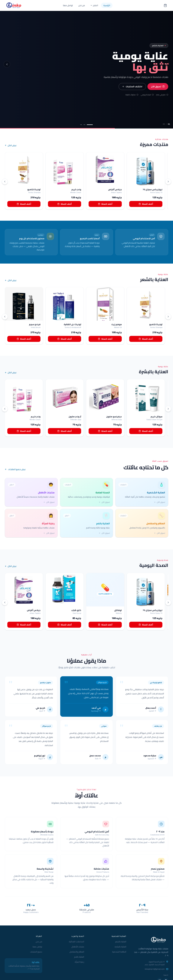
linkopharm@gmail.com (155, 969)
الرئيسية (107, 5)
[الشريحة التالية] (166, 64)
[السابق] (5, 182)
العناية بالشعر (121, 942)
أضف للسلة (24, 204)
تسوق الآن (158, 87)
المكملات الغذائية (76, 942)
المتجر (94, 5)
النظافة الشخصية (119, 952)
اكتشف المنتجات (132, 87)
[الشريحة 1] (90, 125)
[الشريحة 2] (84, 125)
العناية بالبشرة (120, 947)
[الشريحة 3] (81, 125)
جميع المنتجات (36, 952)
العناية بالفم (79, 957)
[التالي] (168, 182)
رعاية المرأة (79, 962)
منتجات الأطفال (78, 947)
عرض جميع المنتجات (15, 469)
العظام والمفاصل (77, 952)
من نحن (82, 5)
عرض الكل (11, 146)
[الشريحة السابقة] (7, 64)
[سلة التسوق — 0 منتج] (165, 5)
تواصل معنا (68, 5)
